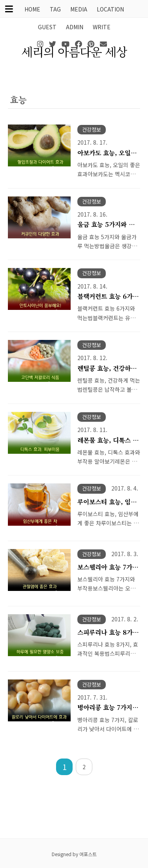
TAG (55, 9)
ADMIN (75, 27)
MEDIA (79, 9)
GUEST (47, 27)
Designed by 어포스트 (74, 854)
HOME (32, 9)
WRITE (102, 27)
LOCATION (110, 9)
